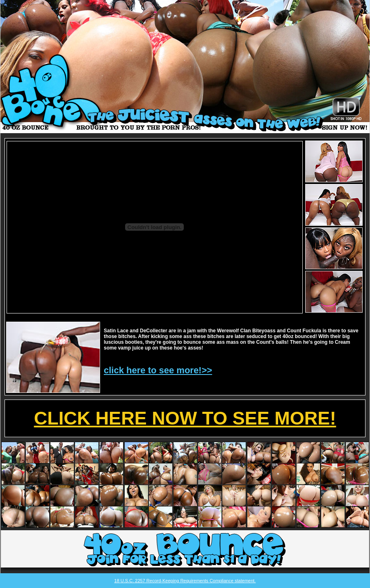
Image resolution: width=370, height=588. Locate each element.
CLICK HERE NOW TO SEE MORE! (185, 418)
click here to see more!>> (158, 370)
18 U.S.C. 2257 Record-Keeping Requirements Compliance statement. (185, 581)
